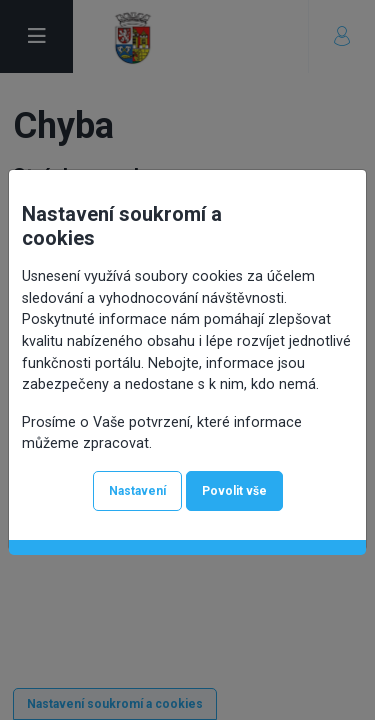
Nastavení (137, 491)
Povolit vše (234, 491)
